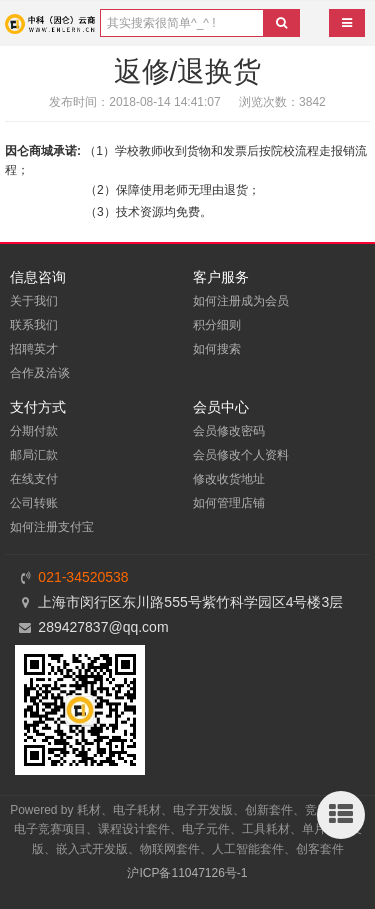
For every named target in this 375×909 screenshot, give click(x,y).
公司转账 (34, 503)
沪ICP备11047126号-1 (187, 873)
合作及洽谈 (40, 373)
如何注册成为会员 (241, 301)
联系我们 (34, 325)
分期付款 (34, 431)
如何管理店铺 (229, 503)
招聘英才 (34, 349)
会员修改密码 (229, 431)
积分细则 (217, 325)
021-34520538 (83, 577)
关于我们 (34, 301)
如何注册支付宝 (52, 527)
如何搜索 (217, 349)
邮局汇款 (34, 455)
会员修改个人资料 (241, 455)
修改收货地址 (229, 479)
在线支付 (34, 479)
